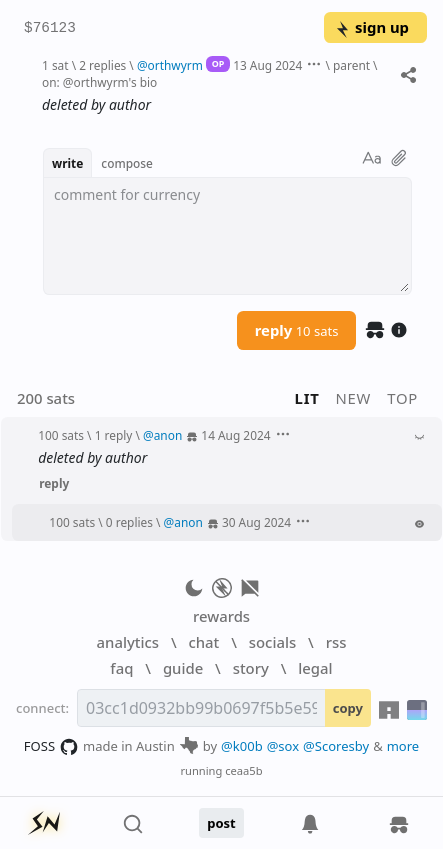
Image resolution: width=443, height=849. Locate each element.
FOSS (51, 747)
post (221, 823)
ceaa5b (243, 770)
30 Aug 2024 (256, 522)
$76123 (50, 28)
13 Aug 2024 (267, 65)
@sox (283, 746)
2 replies (102, 65)
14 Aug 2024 (235, 435)
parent (351, 65)
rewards (221, 616)
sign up (371, 27)
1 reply (114, 435)
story (251, 668)
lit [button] (307, 398)
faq (121, 668)
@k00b (242, 746)
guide (183, 668)
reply (297, 330)
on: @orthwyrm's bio (99, 82)
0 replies (129, 522)
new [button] (354, 398)
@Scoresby (336, 746)
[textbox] (227, 236)
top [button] (402, 398)
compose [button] (127, 163)
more (403, 746)
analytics (128, 642)
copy (348, 708)
